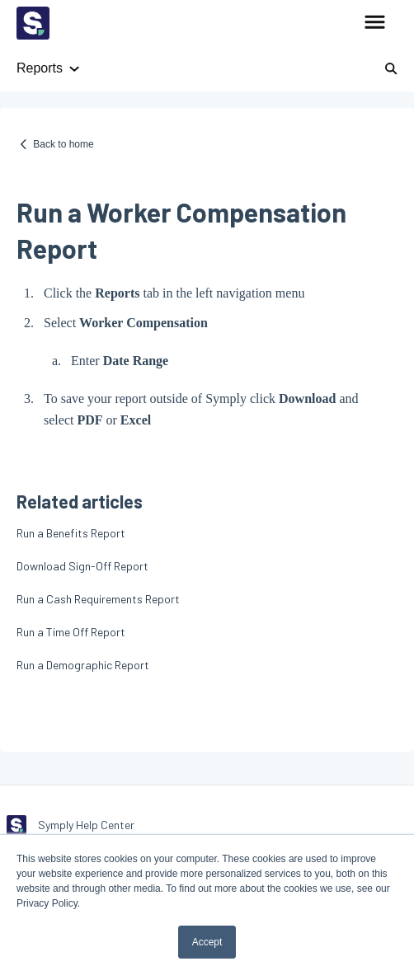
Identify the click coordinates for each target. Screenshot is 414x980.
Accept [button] (207, 942)
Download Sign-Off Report (82, 566)
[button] (375, 23)
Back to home (63, 144)
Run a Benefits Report (71, 533)
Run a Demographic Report (83, 665)
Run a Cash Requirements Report (98, 599)
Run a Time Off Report (71, 632)
